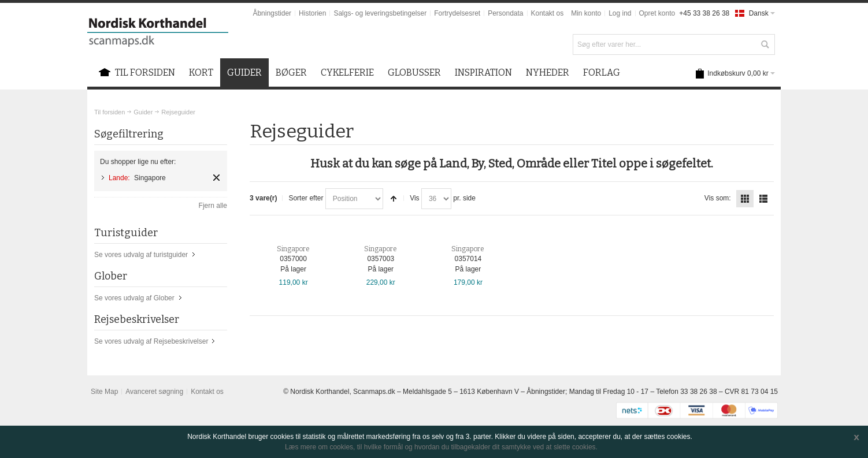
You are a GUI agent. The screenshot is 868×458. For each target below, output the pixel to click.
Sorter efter (306, 198)
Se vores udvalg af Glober (134, 298)
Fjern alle (213, 206)
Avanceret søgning (154, 392)
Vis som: (718, 198)
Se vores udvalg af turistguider (141, 255)
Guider (143, 112)
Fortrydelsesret (457, 13)
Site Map (104, 392)
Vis (414, 198)
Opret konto (657, 13)
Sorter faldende (394, 199)
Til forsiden (110, 112)
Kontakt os (548, 13)
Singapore (293, 249)
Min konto (586, 13)
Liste (763, 199)
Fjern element (216, 178)
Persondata (505, 13)
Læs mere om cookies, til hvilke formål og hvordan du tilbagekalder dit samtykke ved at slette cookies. (441, 447)
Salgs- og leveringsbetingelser (380, 13)
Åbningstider (272, 13)
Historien (312, 13)
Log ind (620, 13)
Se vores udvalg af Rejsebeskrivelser (151, 341)
